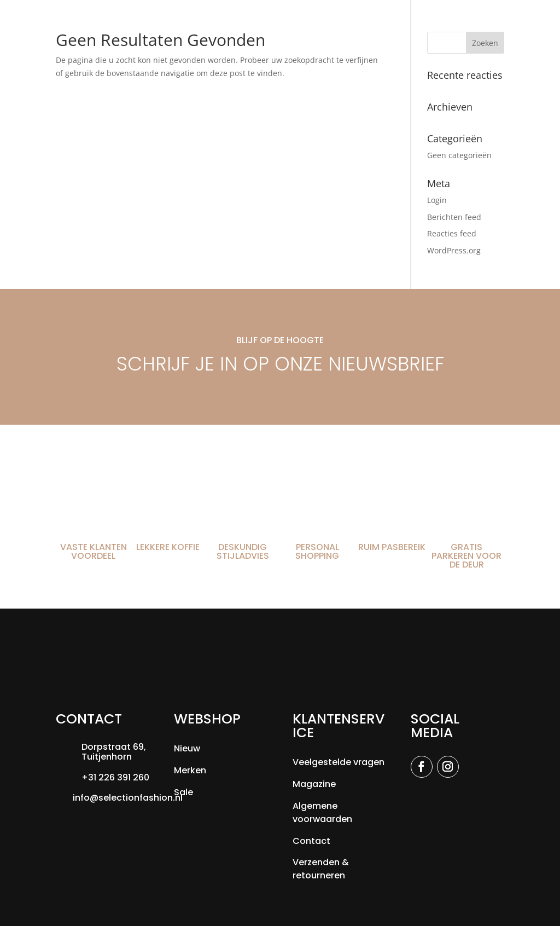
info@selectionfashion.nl (128, 798)
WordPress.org (454, 250)
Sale (183, 792)
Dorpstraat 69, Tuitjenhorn (114, 752)
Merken (190, 770)
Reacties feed (452, 233)
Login (437, 200)
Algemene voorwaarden (322, 812)
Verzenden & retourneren (321, 869)
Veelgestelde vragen (339, 762)
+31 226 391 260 (115, 777)
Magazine (314, 784)
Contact (311, 841)
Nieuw (187, 748)
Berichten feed (454, 217)
